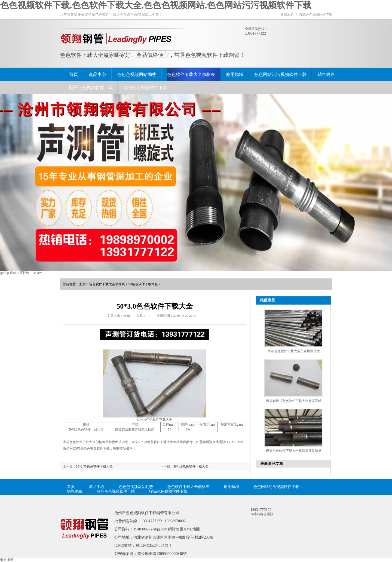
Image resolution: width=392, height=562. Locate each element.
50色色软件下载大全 (143, 284)
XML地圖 (192, 529)
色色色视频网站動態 (137, 74)
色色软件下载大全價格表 (191, 74)
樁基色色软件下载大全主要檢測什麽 (294, 351)
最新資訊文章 (272, 464)
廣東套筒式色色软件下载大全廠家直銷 (294, 401)
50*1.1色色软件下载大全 (191, 466)
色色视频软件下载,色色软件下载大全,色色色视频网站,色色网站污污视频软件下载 (156, 5)
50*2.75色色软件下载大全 (94, 466)
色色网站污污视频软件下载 (280, 74)
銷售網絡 (326, 74)
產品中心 (97, 74)
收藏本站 (287, 15)
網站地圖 (176, 529)
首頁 (73, 74)
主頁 (82, 284)
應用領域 (235, 74)
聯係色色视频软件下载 (316, 15)
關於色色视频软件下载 (91, 87)
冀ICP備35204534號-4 (153, 546)
